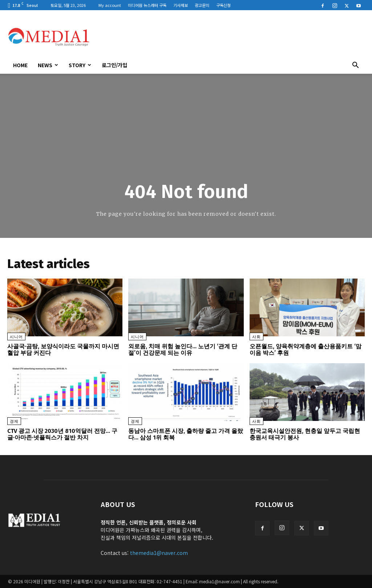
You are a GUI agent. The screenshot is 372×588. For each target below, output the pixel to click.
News (48, 65)
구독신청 (223, 5)
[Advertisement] (232, 37)
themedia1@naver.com (159, 553)
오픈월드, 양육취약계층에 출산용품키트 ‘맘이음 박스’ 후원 (306, 350)
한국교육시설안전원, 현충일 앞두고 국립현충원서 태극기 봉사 (305, 434)
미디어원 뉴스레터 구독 (147, 5)
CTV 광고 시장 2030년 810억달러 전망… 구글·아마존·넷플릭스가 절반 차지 (62, 434)
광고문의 (202, 5)
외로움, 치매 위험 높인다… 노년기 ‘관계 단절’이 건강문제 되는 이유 (183, 350)
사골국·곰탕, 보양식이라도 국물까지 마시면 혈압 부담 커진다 (63, 350)
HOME (20, 65)
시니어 (16, 337)
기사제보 (181, 5)
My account (110, 5)
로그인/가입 (114, 65)
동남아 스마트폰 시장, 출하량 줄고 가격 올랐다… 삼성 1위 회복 (186, 434)
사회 (256, 337)
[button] (355, 66)
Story (80, 65)
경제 (14, 421)
